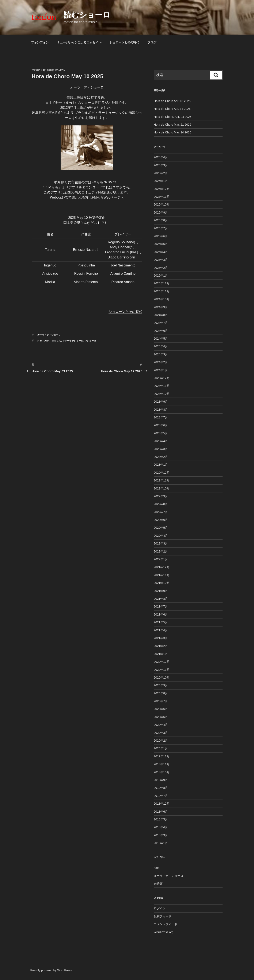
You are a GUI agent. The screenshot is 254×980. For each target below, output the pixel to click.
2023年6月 (161, 425)
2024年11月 (162, 291)
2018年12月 (162, 804)
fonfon (60, 70)
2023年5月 (161, 433)
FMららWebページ (106, 197)
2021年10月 (162, 583)
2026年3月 (161, 165)
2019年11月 (162, 764)
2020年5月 (161, 717)
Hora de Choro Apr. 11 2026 (172, 109)
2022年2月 (161, 551)
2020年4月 (161, 725)
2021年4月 (161, 630)
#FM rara (43, 341)
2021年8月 (161, 599)
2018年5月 (161, 819)
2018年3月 (161, 835)
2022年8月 (161, 504)
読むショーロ (87, 15)
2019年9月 (161, 780)
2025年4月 (161, 252)
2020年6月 (161, 709)
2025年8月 (161, 220)
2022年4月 (161, 536)
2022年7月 (161, 512)
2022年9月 (161, 496)
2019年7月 (161, 796)
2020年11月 (162, 670)
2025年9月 (161, 212)
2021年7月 (161, 606)
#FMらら (56, 341)
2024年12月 (162, 283)
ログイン (160, 908)
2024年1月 (161, 370)
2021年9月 (161, 591)
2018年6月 (161, 812)
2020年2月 (161, 741)
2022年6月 (161, 520)
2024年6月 (161, 331)
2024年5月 (161, 339)
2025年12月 (162, 189)
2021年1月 (161, 654)
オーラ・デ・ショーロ (49, 335)
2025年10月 (162, 204)
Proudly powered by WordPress (51, 970)
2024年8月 (161, 315)
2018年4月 (161, 827)
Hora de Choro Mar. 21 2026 (172, 125)
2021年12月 (162, 567)
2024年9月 (161, 307)
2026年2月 (161, 173)
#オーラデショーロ (73, 341)
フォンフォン (40, 42)
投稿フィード (163, 916)
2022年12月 (162, 473)
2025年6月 (161, 236)
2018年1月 (161, 843)
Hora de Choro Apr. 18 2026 (172, 101)
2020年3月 (161, 733)
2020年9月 (161, 685)
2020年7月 (161, 701)
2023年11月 (162, 386)
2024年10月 (162, 299)
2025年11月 (162, 197)
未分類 (158, 884)
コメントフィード (166, 924)
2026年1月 (161, 181)
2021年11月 (162, 575)
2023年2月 (161, 457)
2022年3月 (161, 543)
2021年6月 (161, 614)
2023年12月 (162, 378)
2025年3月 (161, 260)
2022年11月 (162, 480)
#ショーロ (91, 341)
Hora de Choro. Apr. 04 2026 (173, 117)
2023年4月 (161, 441)
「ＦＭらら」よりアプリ (60, 187)
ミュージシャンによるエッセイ (80, 42)
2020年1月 (161, 748)
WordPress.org (164, 932)
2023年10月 (162, 394)
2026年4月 (161, 157)
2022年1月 (161, 559)
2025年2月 (161, 268)
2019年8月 (161, 788)
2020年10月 (162, 678)
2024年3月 (161, 354)
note (157, 868)
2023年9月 (161, 402)
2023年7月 (161, 417)
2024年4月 (161, 346)
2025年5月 (161, 244)
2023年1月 (161, 465)
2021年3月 (161, 638)
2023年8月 (161, 410)
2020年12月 (162, 662)
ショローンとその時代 (124, 42)
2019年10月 (162, 772)
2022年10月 (162, 488)
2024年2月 (161, 362)
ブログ (152, 42)
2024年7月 (161, 323)
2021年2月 (161, 646)
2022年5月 (161, 528)
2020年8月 (161, 693)
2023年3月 (161, 449)
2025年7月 (161, 228)
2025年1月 (161, 276)
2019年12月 (162, 756)
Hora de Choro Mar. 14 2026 (172, 132)
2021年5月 (161, 622)
